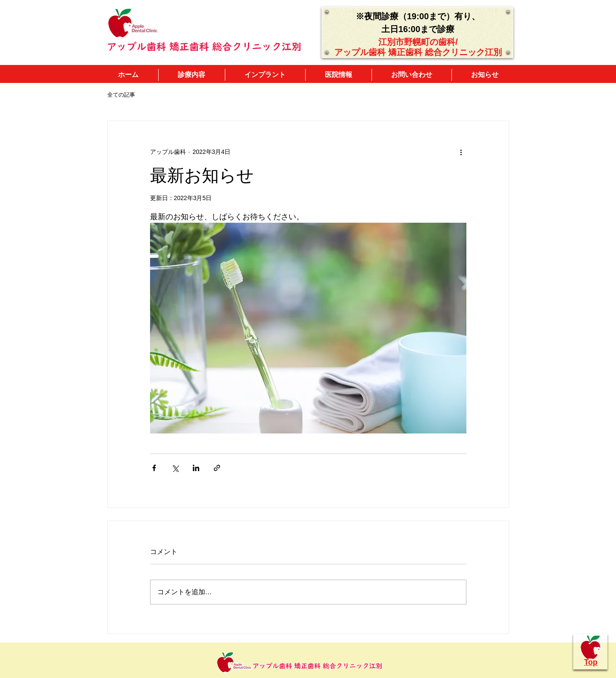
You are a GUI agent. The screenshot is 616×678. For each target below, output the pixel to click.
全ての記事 (121, 95)
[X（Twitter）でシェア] (175, 468)
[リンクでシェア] (217, 468)
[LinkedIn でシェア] (196, 468)
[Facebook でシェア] (154, 468)
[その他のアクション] (461, 152)
